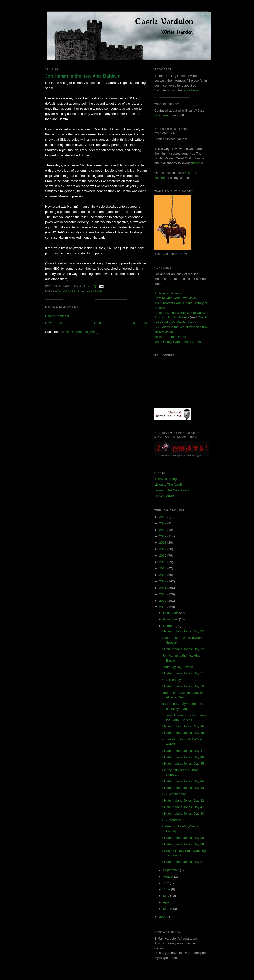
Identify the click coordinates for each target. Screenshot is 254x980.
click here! (192, 90)
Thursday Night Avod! (178, 667)
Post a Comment (57, 316)
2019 (163, 536)
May (167, 896)
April (167, 902)
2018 (163, 543)
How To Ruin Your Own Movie (176, 298)
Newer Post (53, 323)
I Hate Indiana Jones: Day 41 (183, 807)
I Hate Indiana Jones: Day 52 (183, 649)
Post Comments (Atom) (82, 332)
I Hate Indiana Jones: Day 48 (183, 733)
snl (80, 291)
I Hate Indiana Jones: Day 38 (183, 844)
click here (161, 115)
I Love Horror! (164, 496)
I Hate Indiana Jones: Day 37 (183, 862)
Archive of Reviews (168, 293)
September (172, 870)
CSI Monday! (172, 820)
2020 (163, 530)
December (171, 613)
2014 (163, 568)
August (169, 876)
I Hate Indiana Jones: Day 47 (183, 751)
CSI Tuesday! (172, 680)
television (94, 291)
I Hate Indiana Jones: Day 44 (183, 781)
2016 (163, 555)
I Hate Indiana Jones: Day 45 (183, 764)
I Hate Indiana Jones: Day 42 (183, 801)
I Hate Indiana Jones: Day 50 (183, 686)
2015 (163, 562)
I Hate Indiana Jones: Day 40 (183, 813)
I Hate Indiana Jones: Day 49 (183, 726)
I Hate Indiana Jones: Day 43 (183, 788)
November (171, 619)
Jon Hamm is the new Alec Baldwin (83, 76)
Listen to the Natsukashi (172, 490)
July (167, 883)
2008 (163, 607)
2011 (163, 588)
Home (97, 323)
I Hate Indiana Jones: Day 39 (183, 838)
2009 (163, 601)
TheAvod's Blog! (166, 479)
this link (197, 163)
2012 (163, 581)
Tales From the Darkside (172, 337)
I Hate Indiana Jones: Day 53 (183, 631)
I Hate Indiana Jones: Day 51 (183, 673)
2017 (163, 549)
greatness (67, 291)
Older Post (139, 323)
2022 (163, 523)
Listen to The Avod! (168, 485)
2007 (163, 917)
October (169, 626)
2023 (163, 517)
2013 (163, 575)
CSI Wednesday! (174, 794)
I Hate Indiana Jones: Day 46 (183, 757)
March (168, 909)
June (167, 889)
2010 (163, 594)
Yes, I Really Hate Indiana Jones (177, 342)
